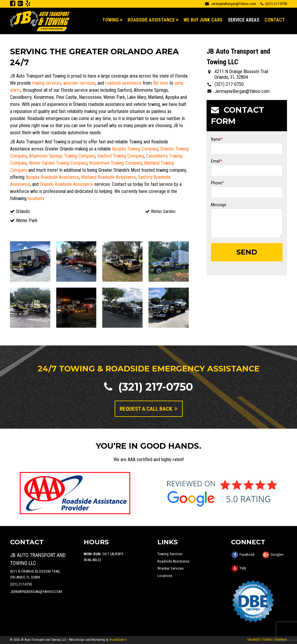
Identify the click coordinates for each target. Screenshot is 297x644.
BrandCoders (118, 640)
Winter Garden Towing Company (58, 163)
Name (217, 139)
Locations (165, 576)
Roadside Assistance (151, 20)
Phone (217, 183)
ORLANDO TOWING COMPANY (267, 640)
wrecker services (79, 83)
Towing (110, 20)
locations (36, 198)
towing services (47, 83)
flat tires (161, 83)
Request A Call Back (149, 409)
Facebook (247, 555)
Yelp (243, 568)
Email (217, 161)
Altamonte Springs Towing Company (62, 156)
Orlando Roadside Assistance (66, 184)
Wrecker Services (170, 568)
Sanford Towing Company (121, 156)
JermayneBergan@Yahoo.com (231, 4)
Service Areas (244, 20)
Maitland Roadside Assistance (108, 177)
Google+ (277, 555)
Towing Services (170, 554)
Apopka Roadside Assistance (52, 177)
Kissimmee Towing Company (116, 163)
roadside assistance (123, 83)
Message (219, 205)
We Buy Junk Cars (203, 20)
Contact (275, 20)
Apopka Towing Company (135, 149)
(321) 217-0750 (148, 387)
